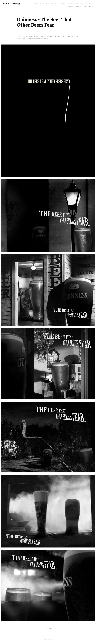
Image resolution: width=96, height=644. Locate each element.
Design (56, 4)
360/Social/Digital (39, 4)
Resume (85, 6)
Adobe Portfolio (51, 639)
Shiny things (90, 4)
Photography (71, 4)
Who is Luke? (80, 4)
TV (52, 4)
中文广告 (62, 4)
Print (48, 4)
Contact (79, 6)
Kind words (71, 6)
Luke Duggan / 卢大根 (11, 4)
